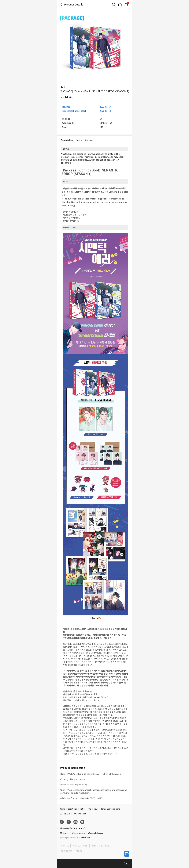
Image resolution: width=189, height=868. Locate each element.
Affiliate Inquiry (78, 833)
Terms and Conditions (110, 809)
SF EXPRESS (67, 851)
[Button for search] (114, 4)
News (96, 809)
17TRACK (105, 846)
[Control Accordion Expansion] (94, 828)
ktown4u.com (84, 838)
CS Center (64, 833)
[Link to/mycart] (126, 4)
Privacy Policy (79, 814)
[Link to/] (120, 4)
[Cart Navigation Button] (126, 4)
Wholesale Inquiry (96, 833)
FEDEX (79, 851)
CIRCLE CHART (80, 846)
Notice (83, 809)
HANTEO (65, 846)
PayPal (94, 846)
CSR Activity (65, 814)
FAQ (90, 809)
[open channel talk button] (127, 854)
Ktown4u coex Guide (68, 809)
